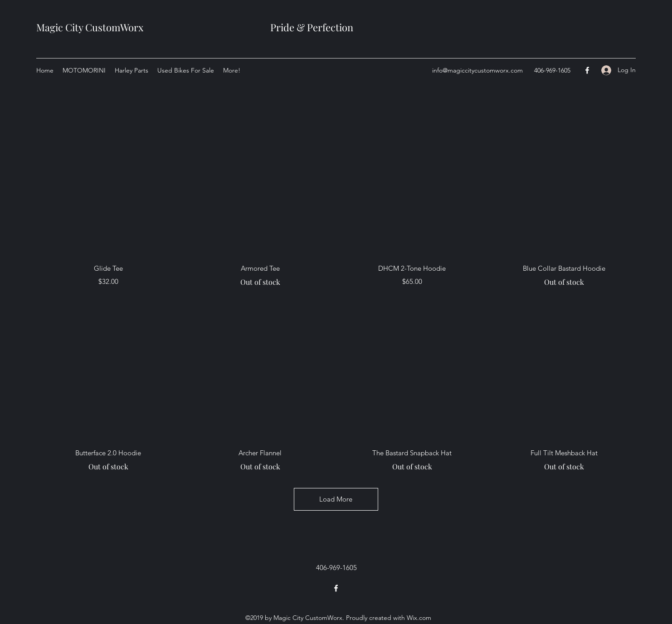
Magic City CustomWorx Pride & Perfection (195, 27)
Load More (336, 499)
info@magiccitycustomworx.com (477, 70)
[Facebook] (587, 70)
